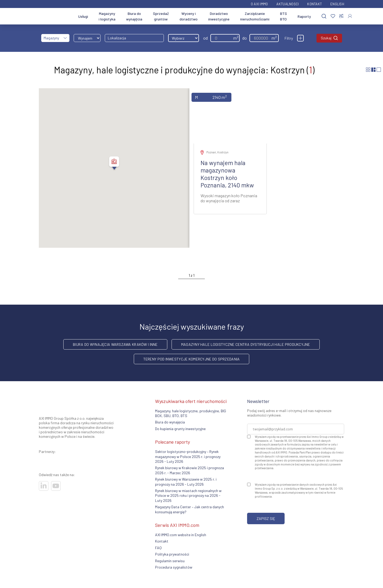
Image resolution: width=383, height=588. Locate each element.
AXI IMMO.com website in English (181, 535)
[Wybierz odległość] (184, 38)
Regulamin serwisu (170, 561)
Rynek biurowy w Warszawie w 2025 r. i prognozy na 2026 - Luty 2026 (186, 482)
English (337, 4)
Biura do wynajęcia (134, 16)
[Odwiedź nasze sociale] (44, 486)
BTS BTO (284, 16)
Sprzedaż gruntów (161, 16)
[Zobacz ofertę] (230, 116)
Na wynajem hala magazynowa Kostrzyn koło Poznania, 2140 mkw (227, 174)
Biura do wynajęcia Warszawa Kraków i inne (115, 344)
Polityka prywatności (172, 554)
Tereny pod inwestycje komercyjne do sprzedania (192, 359)
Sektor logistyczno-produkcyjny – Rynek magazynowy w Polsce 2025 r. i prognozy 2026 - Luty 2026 (188, 456)
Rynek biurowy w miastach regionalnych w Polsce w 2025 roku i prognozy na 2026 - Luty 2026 (188, 495)
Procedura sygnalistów (174, 567)
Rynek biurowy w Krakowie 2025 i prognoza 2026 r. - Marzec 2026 (190, 470)
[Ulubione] (333, 16)
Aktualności (288, 4)
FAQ (158, 548)
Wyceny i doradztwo (189, 16)
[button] (114, 164)
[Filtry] (300, 38)
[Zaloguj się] (350, 16)
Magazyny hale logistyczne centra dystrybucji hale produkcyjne (246, 344)
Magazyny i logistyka (107, 16)
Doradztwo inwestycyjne (219, 16)
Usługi (83, 16)
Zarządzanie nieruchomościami (255, 16)
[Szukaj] (324, 16)
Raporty (304, 16)
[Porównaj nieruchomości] (341, 16)
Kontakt (315, 4)
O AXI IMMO (259, 4)
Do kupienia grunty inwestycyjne (180, 429)
